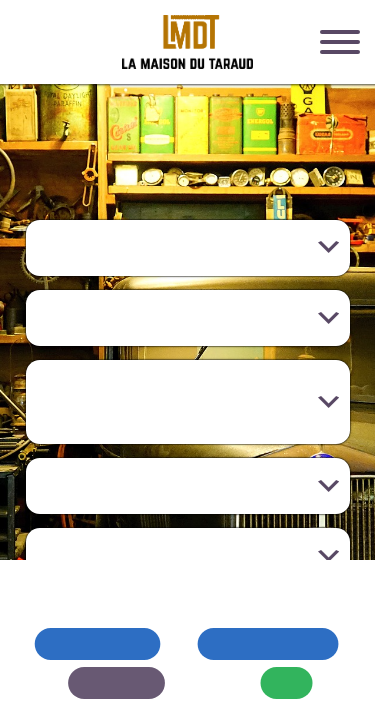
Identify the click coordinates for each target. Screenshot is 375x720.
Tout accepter (268, 643)
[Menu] (340, 44)
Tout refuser (97, 643)
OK (287, 682)
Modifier (116, 682)
